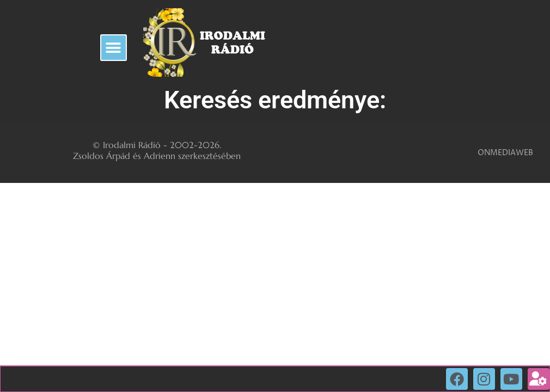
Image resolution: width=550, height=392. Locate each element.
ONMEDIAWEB (505, 153)
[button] (114, 48)
